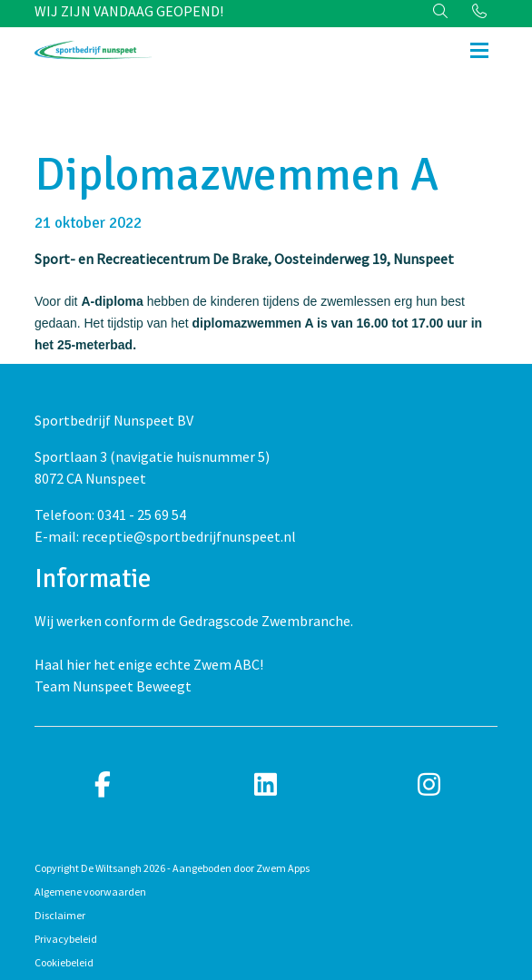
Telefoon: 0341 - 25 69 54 (110, 514)
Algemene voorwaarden (90, 892)
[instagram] (429, 785)
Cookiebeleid (64, 962)
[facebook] (103, 785)
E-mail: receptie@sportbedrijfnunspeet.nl (165, 536)
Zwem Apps (283, 868)
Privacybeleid (66, 939)
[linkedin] (266, 785)
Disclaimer (60, 915)
